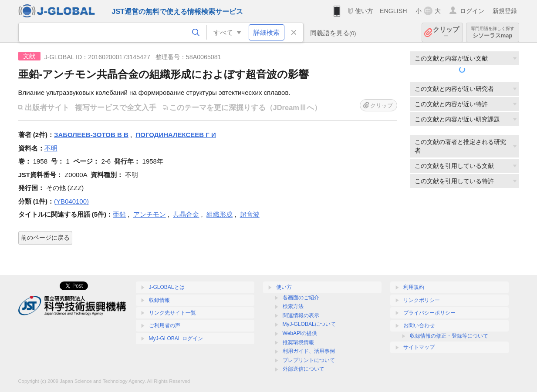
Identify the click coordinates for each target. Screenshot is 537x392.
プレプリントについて (309, 360)
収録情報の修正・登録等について (449, 336)
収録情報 (159, 300)
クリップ (446, 32)
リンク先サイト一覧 (172, 313)
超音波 (250, 214)
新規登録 (505, 11)
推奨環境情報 (298, 342)
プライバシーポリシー (429, 313)
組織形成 (220, 214)
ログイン (472, 11)
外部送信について (304, 369)
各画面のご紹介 (301, 298)
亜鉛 (119, 214)
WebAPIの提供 (300, 333)
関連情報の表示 (301, 315)
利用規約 (414, 287)
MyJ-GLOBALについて (309, 324)
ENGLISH (393, 11)
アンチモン (150, 214)
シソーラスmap (493, 32)
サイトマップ (419, 347)
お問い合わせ (419, 325)
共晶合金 (186, 214)
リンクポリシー (422, 300)
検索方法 (293, 306)
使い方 (364, 11)
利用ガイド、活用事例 (309, 351)
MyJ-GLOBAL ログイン (176, 338)
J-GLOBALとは (167, 287)
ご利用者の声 (165, 325)
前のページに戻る (45, 238)
